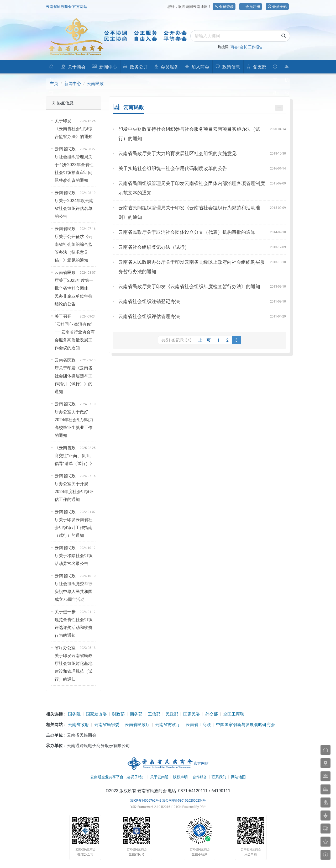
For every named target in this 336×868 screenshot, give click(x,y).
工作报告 (255, 47)
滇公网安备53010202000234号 (184, 801)
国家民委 (192, 714)
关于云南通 (159, 777)
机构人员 (287, 69)
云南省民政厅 (137, 725)
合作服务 (200, 777)
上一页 (204, 340)
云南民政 (95, 84)
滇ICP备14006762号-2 (146, 801)
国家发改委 (96, 714)
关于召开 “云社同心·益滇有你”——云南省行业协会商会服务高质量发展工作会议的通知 (75, 332)
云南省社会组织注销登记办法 (149, 301)
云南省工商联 (198, 725)
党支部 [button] (256, 67)
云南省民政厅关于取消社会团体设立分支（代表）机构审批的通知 (187, 232)
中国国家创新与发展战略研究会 (245, 725)
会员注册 (251, 7)
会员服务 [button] (166, 67)
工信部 (154, 714)
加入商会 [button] (197, 67)
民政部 (172, 714)
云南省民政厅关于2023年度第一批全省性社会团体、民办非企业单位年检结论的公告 (74, 288)
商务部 (136, 714)
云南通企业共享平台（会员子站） (118, 777)
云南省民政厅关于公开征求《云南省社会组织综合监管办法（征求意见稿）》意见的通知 (73, 244)
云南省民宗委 (107, 725)
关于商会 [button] (73, 67)
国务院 (74, 714)
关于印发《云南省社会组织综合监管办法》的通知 (73, 129)
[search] (240, 36)
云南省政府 (78, 725)
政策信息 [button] (228, 67)
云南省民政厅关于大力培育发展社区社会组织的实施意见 (177, 153)
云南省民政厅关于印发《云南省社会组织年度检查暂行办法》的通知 (189, 286)
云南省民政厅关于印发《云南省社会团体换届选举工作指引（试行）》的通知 (73, 376)
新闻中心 (73, 84)
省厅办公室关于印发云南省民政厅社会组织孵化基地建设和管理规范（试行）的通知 (73, 663)
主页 (54, 84)
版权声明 (180, 777)
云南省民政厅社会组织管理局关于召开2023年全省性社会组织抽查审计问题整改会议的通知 (74, 165)
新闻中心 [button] (104, 67)
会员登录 (224, 7)
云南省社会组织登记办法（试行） (154, 247)
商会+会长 (239, 47)
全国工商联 (234, 714)
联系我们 (219, 777)
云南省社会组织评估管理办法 (149, 316)
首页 (51, 69)
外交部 (212, 714)
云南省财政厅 (168, 725)
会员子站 (277, 7)
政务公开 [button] (135, 67)
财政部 (118, 714)
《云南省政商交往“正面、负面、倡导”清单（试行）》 (74, 456)
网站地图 (238, 777)
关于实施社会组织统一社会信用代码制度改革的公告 (173, 168)
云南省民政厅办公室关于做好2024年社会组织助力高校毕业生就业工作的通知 (74, 420)
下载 (275, 69)
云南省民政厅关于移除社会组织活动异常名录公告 (73, 556)
